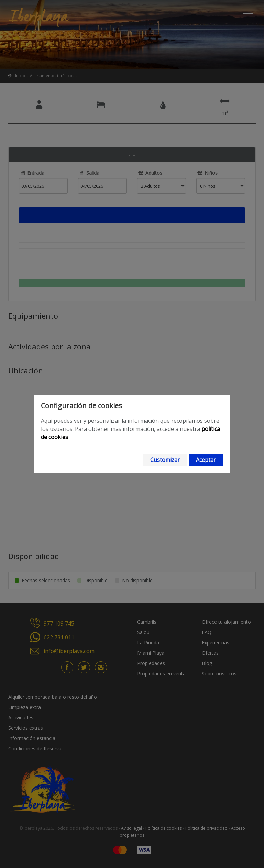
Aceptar (206, 460)
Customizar (165, 460)
